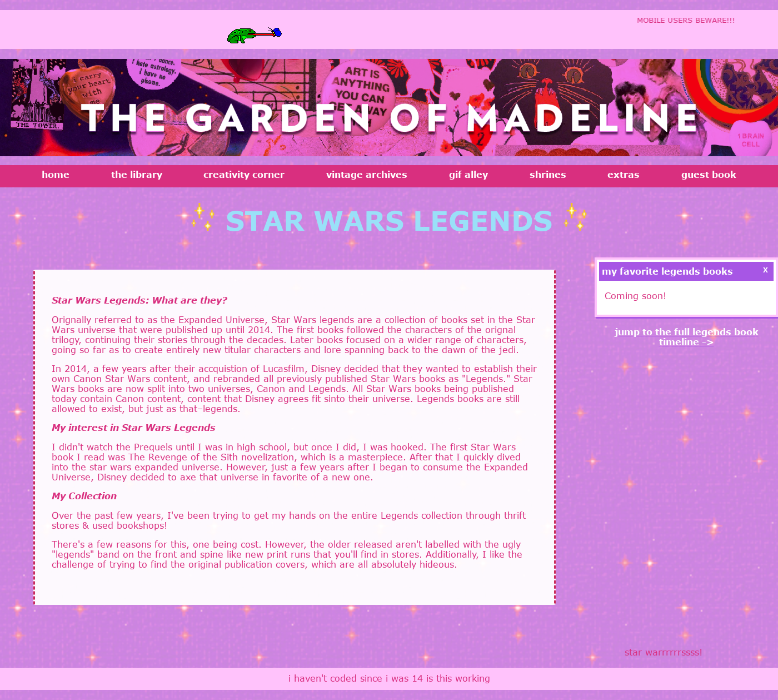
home (56, 175)
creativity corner (244, 175)
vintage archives (367, 175)
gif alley (468, 175)
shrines (548, 175)
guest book (709, 175)
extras (624, 175)
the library (137, 175)
